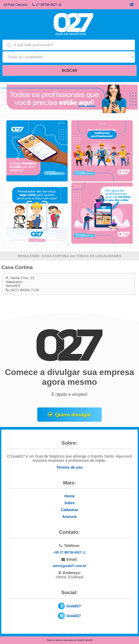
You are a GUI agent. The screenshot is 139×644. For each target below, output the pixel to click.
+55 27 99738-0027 (69, 552)
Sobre (69, 503)
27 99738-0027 (47, 5)
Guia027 (74, 606)
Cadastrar (69, 510)
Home (70, 496)
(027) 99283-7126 (25, 290)
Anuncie (69, 517)
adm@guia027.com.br (70, 566)
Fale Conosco (16, 5)
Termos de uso (70, 467)
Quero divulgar (73, 415)
